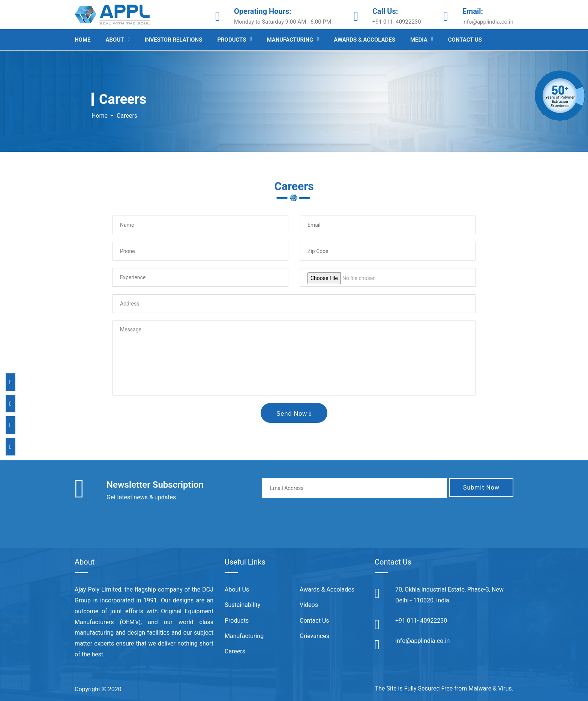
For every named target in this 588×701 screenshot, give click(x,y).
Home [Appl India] (83, 40)
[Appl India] (112, 14)
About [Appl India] (115, 40)
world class (196, 622)
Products (237, 621)
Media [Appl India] (419, 40)
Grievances (314, 636)
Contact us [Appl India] (465, 40)
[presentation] (319, 518)
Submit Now (481, 488)
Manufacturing (244, 636)
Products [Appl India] (232, 40)
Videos (309, 605)
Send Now (294, 414)
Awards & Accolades (327, 589)
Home (100, 116)
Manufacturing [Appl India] (290, 40)
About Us (237, 589)
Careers (235, 651)
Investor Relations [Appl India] (174, 40)
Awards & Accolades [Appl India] (364, 40)
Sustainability (242, 605)
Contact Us (314, 621)
